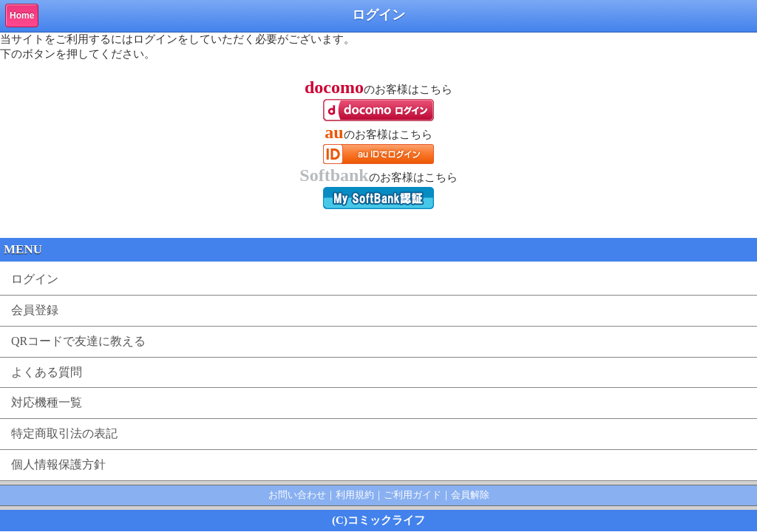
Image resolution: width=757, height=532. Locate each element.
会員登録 (35, 310)
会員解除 (470, 495)
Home (22, 16)
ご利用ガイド (413, 495)
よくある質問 (47, 372)
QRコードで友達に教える (78, 341)
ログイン (35, 279)
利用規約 (355, 495)
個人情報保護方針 (58, 464)
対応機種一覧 (47, 402)
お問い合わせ (297, 495)
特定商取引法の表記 (64, 433)
